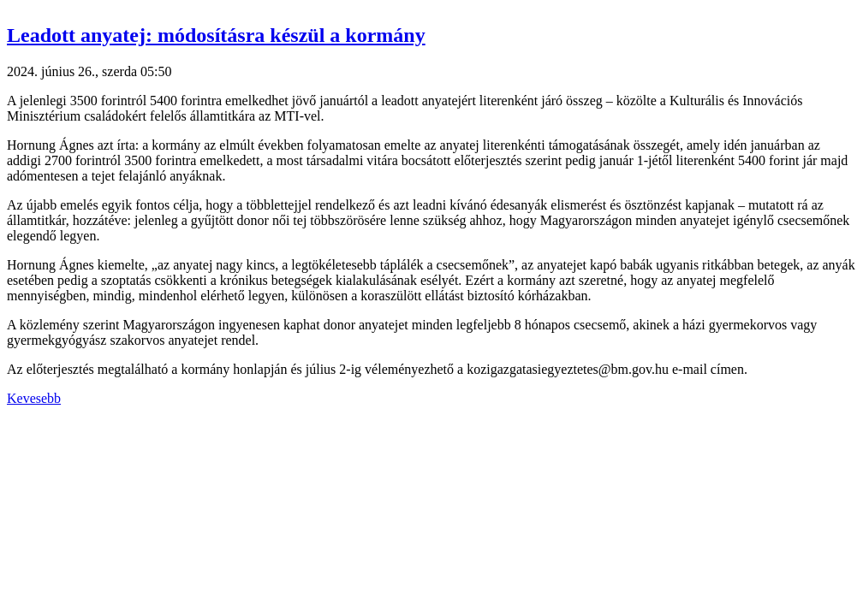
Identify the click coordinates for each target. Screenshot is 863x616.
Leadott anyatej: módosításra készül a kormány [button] (216, 35)
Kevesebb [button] (34, 398)
